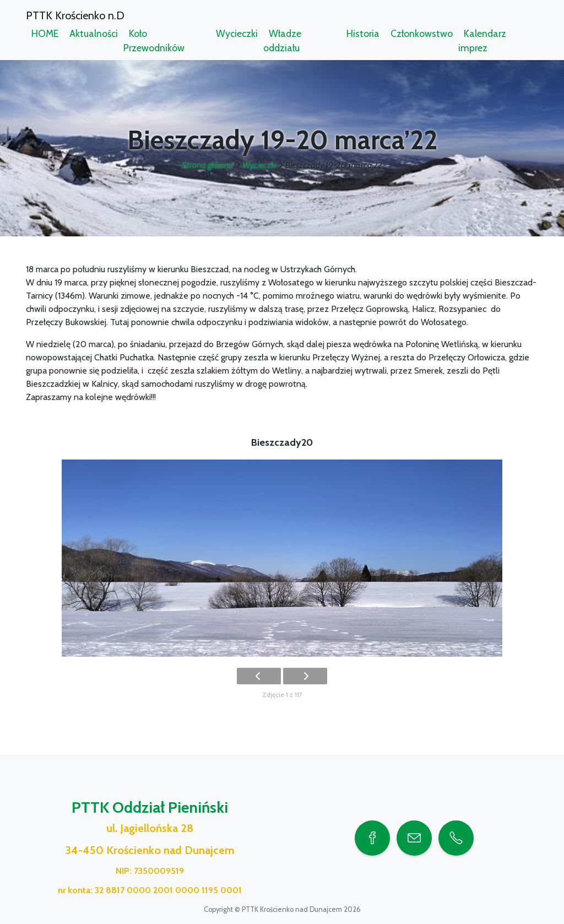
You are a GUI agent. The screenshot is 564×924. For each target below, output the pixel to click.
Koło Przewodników (154, 40)
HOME (45, 33)
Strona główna (208, 165)
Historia (363, 33)
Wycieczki (237, 33)
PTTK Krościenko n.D (75, 15)
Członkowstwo (422, 33)
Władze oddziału (282, 40)
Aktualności (94, 33)
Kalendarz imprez (482, 40)
